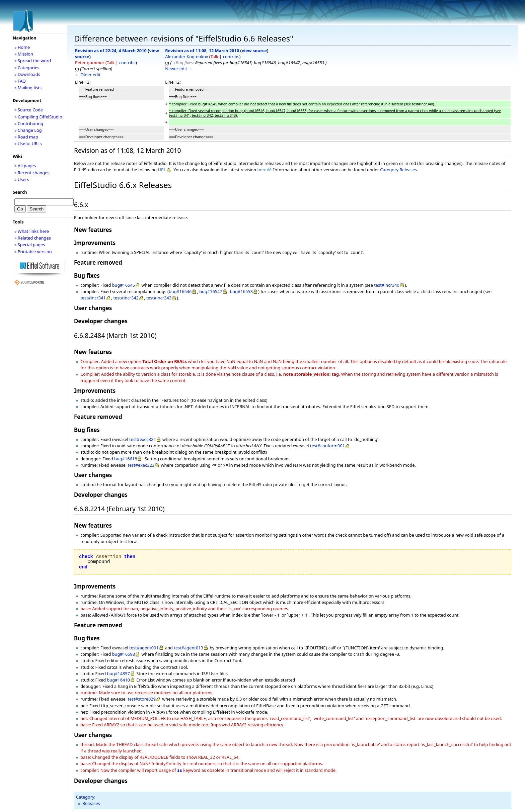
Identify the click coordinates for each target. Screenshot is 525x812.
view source (254, 51)
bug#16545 (124, 285)
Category (85, 796)
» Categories (27, 68)
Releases (91, 803)
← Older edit (88, 75)
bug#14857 (118, 673)
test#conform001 (327, 446)
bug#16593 (124, 654)
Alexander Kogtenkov (186, 57)
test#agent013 (189, 648)
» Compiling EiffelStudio (38, 117)
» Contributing (29, 123)
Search (20, 192)
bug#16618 (126, 459)
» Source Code (29, 110)
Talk (111, 63)
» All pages (25, 166)
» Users (22, 179)
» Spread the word (33, 61)
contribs (127, 63)
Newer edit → (179, 69)
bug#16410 (118, 680)
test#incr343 (159, 298)
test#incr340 (387, 285)
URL (162, 170)
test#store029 (142, 699)
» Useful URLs (28, 144)
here (262, 170)
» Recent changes (32, 173)
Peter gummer (90, 63)
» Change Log (28, 130)
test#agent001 (144, 648)
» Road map (26, 137)
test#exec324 (143, 439)
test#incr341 (93, 298)
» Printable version (33, 252)
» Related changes (33, 238)
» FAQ (20, 81)
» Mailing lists (28, 88)
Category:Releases (398, 170)
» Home (22, 47)
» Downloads (27, 74)
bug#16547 (211, 291)
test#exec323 (141, 465)
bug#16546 (180, 291)
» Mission (24, 54)
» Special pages (30, 245)
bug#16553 (241, 291)
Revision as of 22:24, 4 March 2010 (111, 51)
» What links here (32, 231)
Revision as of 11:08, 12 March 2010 (202, 51)
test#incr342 (126, 298)
